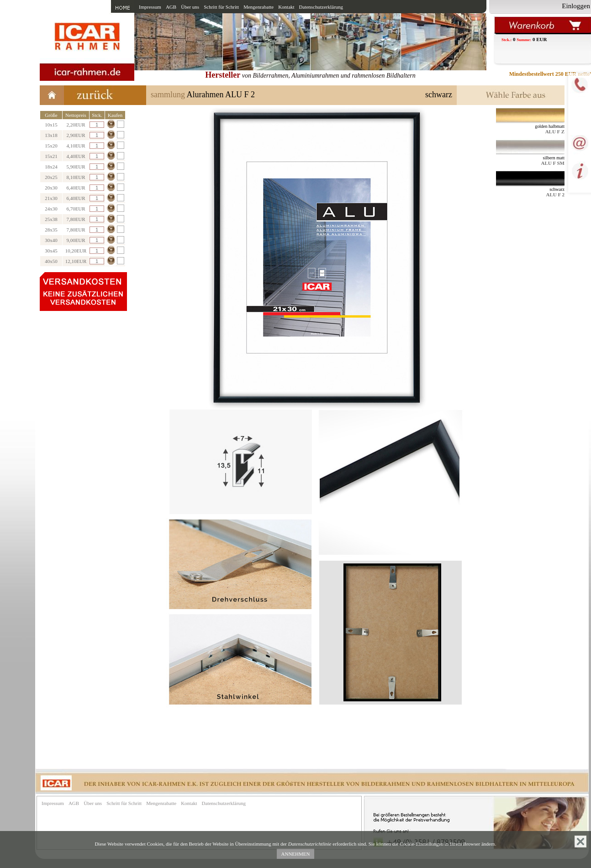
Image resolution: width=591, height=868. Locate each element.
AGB (171, 7)
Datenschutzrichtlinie (310, 844)
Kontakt (286, 7)
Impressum (150, 7)
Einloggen (576, 6)
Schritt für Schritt (221, 7)
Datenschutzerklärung (321, 7)
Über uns (190, 7)
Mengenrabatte (259, 7)
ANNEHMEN (296, 854)
